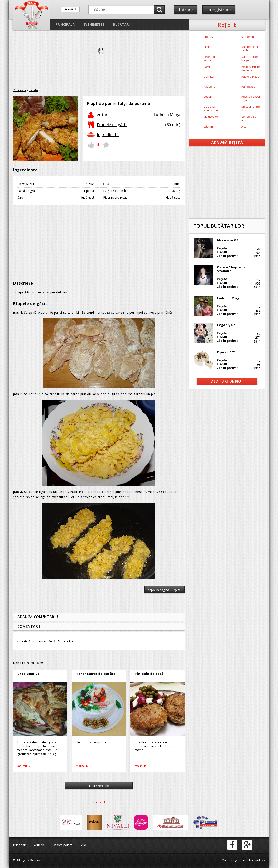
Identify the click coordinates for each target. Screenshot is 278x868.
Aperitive (209, 37)
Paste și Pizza (250, 77)
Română (70, 9)
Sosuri (208, 97)
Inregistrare (220, 10)
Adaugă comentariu (38, 617)
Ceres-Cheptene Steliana (231, 269)
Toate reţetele (99, 786)
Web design (231, 861)
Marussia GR (228, 240)
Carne (208, 67)
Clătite (208, 47)
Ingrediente (108, 135)
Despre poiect (62, 845)
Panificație (248, 87)
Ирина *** (226, 352)
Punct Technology (252, 861)
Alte (244, 127)
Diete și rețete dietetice (251, 108)
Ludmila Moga (229, 298)
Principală (65, 24)
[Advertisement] (99, 240)
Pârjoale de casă (149, 674)
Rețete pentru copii (251, 98)
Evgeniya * (226, 325)
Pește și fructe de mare (251, 68)
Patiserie (209, 87)
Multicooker (211, 117)
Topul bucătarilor (219, 226)
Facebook (99, 803)
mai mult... (24, 766)
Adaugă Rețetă (227, 142)
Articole (39, 845)
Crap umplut (28, 674)
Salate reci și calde (250, 48)
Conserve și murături (249, 118)
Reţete (227, 25)
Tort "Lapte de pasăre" (97, 674)
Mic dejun (248, 37)
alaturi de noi (227, 381)
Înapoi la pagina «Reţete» (165, 590)
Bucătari (121, 24)
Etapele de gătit (112, 125)
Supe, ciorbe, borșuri (250, 58)
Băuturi (208, 127)
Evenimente (94, 24)
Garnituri (209, 77)
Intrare (186, 10)
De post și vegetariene (212, 108)
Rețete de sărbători (210, 58)
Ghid (83, 845)
